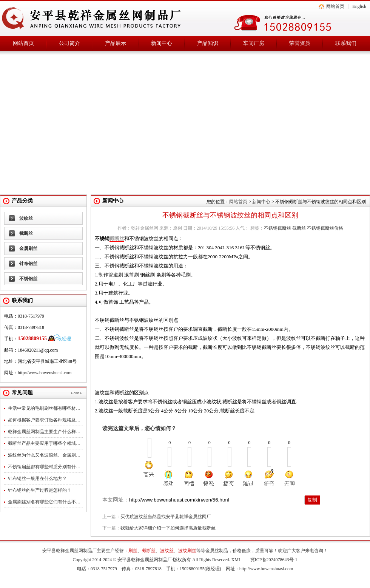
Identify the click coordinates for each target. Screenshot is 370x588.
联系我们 (346, 43)
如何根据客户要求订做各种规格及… (44, 420)
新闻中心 (162, 43)
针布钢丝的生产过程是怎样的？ (40, 490)
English (359, 6)
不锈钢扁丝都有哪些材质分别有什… (44, 467)
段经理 (64, 339)
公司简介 (69, 43)
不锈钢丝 (28, 279)
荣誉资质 (300, 43)
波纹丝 (26, 218)
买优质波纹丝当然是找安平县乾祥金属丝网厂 (166, 517)
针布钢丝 (28, 264)
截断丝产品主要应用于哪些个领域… (44, 443)
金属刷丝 (28, 248)
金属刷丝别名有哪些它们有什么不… (44, 502)
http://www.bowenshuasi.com (45, 373)
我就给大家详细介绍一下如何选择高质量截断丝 (168, 528)
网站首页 (335, 6)
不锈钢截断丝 (277, 228)
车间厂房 (254, 43)
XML (236, 560)
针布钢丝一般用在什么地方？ (37, 478)
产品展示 (116, 43)
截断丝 (26, 233)
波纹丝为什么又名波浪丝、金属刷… (44, 455)
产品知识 (208, 43)
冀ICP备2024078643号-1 (274, 560)
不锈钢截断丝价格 (325, 228)
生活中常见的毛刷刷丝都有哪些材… (44, 408)
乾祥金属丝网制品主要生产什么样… (44, 432)
